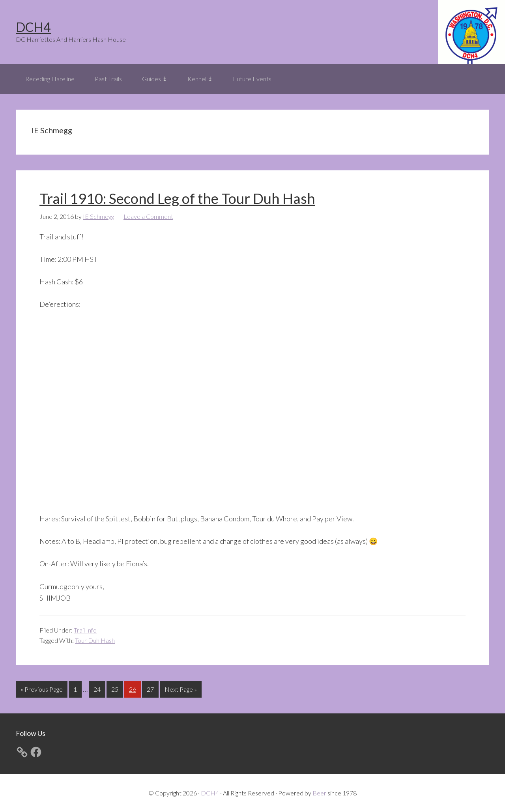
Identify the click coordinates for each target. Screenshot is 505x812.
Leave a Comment (148, 216)
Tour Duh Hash (95, 640)
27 (152, 688)
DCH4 (33, 27)
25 (117, 688)
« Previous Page (42, 691)
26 (135, 688)
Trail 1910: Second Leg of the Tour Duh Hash (177, 198)
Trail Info (85, 630)
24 (99, 688)
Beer (319, 793)
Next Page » (180, 691)
